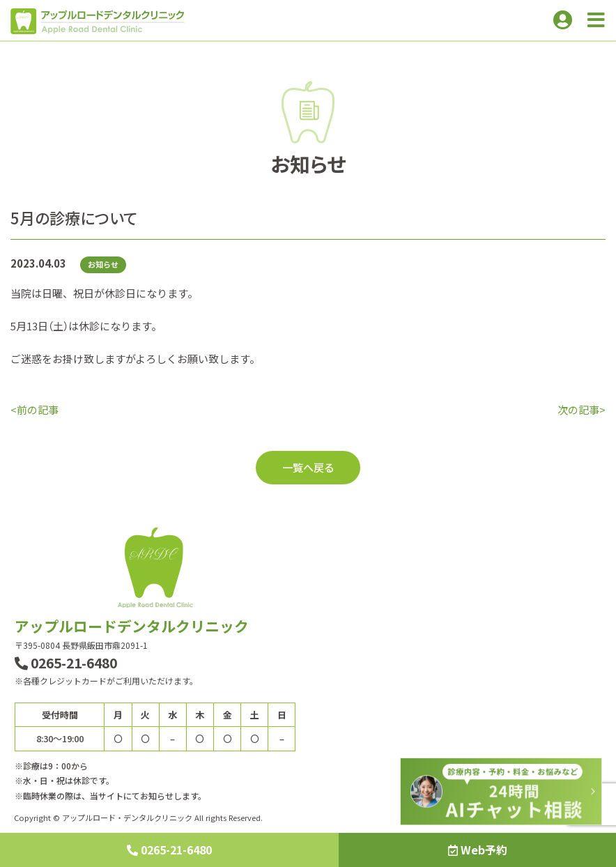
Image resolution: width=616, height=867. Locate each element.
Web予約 (478, 850)
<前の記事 (34, 409)
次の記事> (582, 409)
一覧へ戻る (308, 467)
